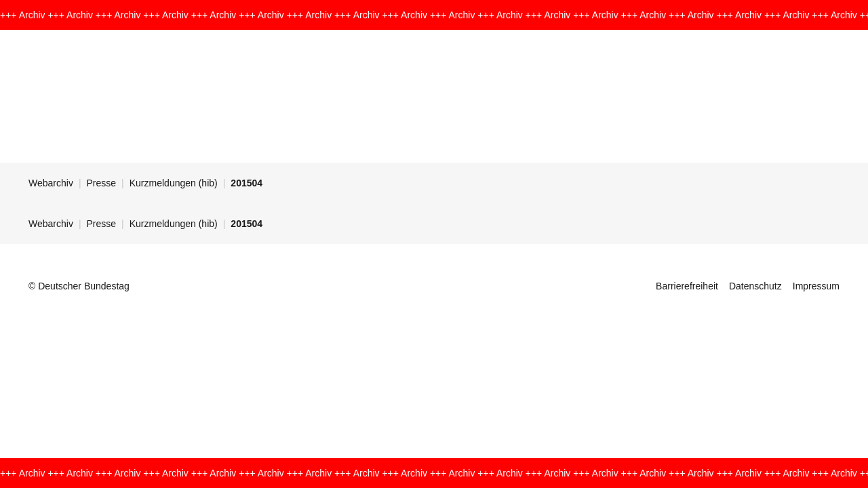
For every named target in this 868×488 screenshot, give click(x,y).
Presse (102, 183)
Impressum (816, 286)
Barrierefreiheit (687, 286)
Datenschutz (755, 286)
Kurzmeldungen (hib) (174, 183)
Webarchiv (51, 183)
